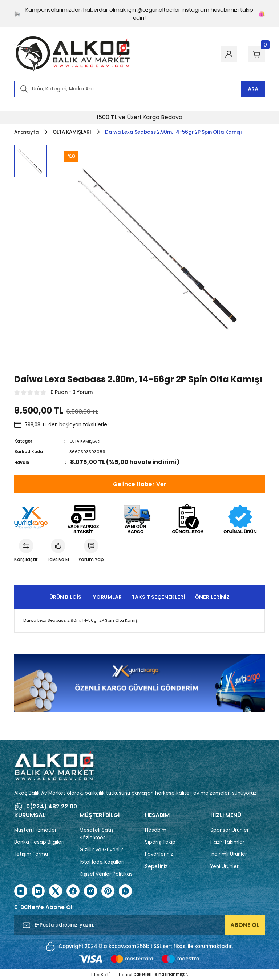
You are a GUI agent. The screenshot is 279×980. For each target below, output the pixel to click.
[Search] (139, 89)
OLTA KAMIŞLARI (86, 441)
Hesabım (156, 830)
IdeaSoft (101, 975)
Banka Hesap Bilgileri (39, 843)
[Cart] (255, 54)
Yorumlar (107, 597)
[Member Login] (223, 54)
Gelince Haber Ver (140, 484)
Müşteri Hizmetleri (36, 830)
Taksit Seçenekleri (158, 597)
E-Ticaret (123, 975)
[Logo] (72, 54)
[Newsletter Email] (139, 926)
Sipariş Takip (160, 843)
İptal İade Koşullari (102, 862)
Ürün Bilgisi (66, 597)
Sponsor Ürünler (230, 830)
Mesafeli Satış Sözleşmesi (97, 834)
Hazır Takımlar (227, 843)
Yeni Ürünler (225, 867)
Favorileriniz (159, 855)
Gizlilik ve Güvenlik (101, 850)
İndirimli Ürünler (229, 855)
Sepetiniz (156, 867)
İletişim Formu (31, 855)
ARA (253, 89)
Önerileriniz (212, 597)
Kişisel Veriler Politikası (107, 875)
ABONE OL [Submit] (245, 926)
